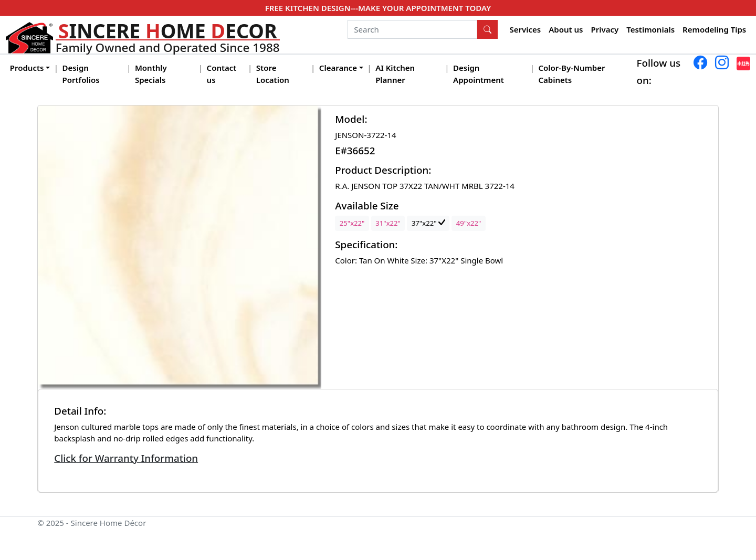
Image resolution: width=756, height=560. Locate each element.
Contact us (222, 74)
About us (566, 29)
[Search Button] (488, 29)
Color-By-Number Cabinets (571, 74)
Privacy (605, 29)
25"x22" (352, 223)
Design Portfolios (81, 74)
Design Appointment (479, 74)
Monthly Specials (151, 74)
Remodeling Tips (714, 29)
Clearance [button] (338, 68)
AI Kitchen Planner (395, 74)
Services (526, 29)
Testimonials (650, 29)
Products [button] (27, 68)
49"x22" (469, 223)
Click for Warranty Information (126, 458)
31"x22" (388, 223)
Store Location (273, 74)
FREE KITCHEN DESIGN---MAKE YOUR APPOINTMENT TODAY (378, 8)
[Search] (412, 29)
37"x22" (428, 223)
